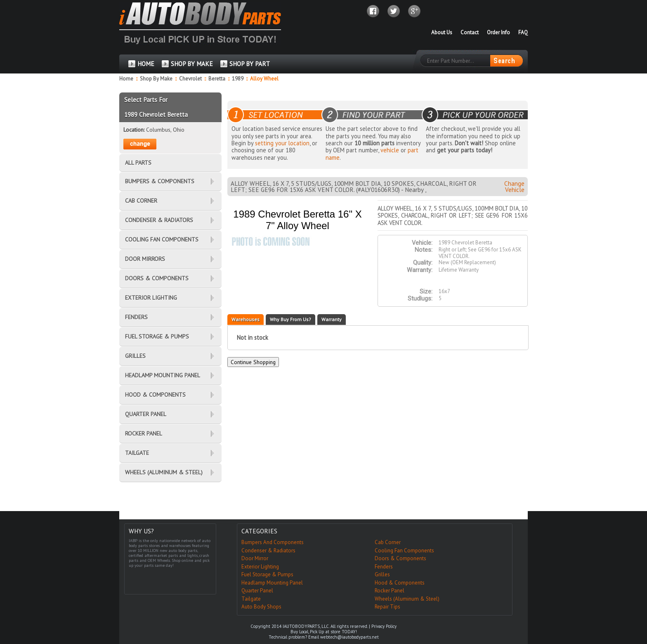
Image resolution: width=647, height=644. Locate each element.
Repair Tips (387, 607)
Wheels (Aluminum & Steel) (407, 599)
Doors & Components (400, 558)
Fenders (384, 567)
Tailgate (251, 599)
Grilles (382, 574)
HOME (146, 64)
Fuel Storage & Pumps (267, 574)
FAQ (523, 32)
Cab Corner (388, 542)
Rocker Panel (390, 591)
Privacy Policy (384, 626)
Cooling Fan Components (404, 550)
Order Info (498, 32)
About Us (442, 32)
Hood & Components (400, 583)
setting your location (282, 143)
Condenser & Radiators (268, 550)
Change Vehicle (514, 187)
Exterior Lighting (260, 567)
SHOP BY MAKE (192, 64)
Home (126, 79)
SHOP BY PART (250, 64)
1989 (238, 79)
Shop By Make (156, 79)
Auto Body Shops (261, 607)
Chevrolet (191, 79)
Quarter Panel (257, 591)
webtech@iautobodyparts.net (349, 637)
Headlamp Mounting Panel (272, 583)
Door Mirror (255, 558)
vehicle (390, 150)
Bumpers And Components (273, 542)
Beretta (217, 79)
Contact (470, 32)
